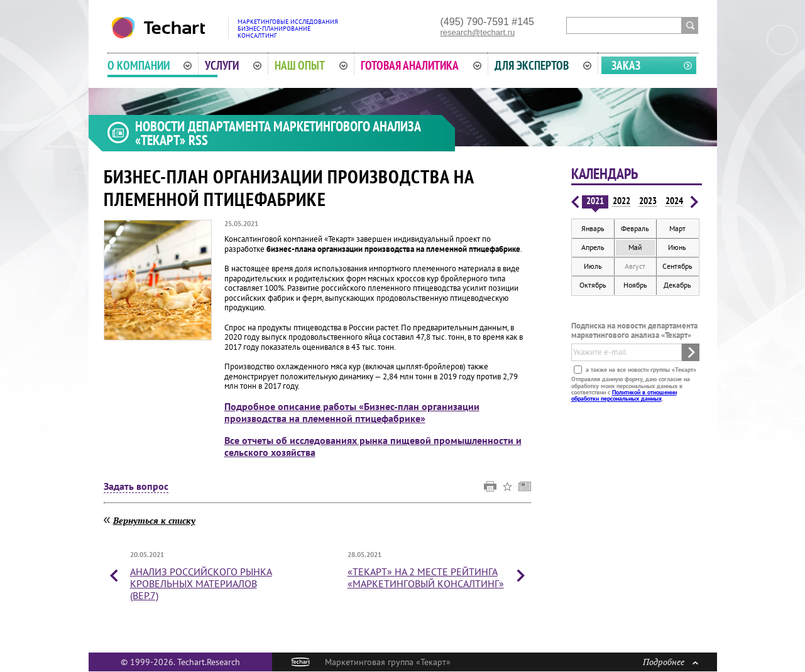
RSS (198, 140)
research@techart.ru (478, 32)
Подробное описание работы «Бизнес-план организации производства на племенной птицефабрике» (352, 412)
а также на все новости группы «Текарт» (640, 370)
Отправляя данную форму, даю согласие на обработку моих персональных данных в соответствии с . (631, 389)
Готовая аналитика (421, 65)
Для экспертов (543, 65)
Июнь (677, 247)
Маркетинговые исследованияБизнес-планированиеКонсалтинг (288, 29)
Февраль (635, 228)
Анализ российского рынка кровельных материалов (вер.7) (201, 583)
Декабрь (677, 285)
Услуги (233, 65)
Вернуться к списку (154, 520)
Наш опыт (311, 65)
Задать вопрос (136, 487)
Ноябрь (635, 285)
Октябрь (593, 285)
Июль (593, 266)
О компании (150, 65)
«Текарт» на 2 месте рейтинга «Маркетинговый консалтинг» (426, 577)
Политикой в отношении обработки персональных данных (624, 395)
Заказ (626, 65)
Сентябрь (677, 266)
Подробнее (671, 662)
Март (677, 228)
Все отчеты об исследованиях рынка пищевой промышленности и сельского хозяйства (373, 446)
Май (635, 247)
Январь (593, 228)
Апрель (593, 247)
